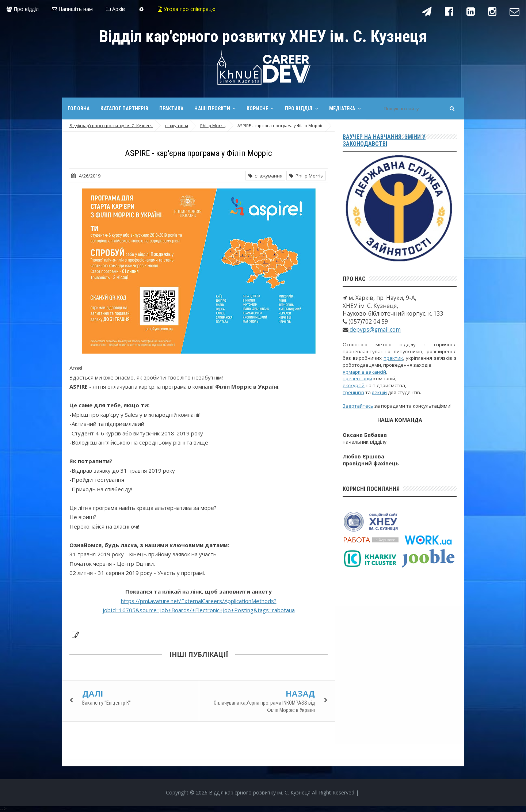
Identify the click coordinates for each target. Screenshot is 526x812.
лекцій (379, 392)
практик (393, 358)
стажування (265, 176)
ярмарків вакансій (364, 372)
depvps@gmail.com (374, 330)
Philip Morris (306, 176)
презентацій (357, 378)
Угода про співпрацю (187, 9)
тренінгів (353, 392)
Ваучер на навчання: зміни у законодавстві (384, 140)
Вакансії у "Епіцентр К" (106, 703)
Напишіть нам (72, 9)
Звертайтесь (358, 406)
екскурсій (354, 385)
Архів (115, 9)
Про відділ (23, 9)
